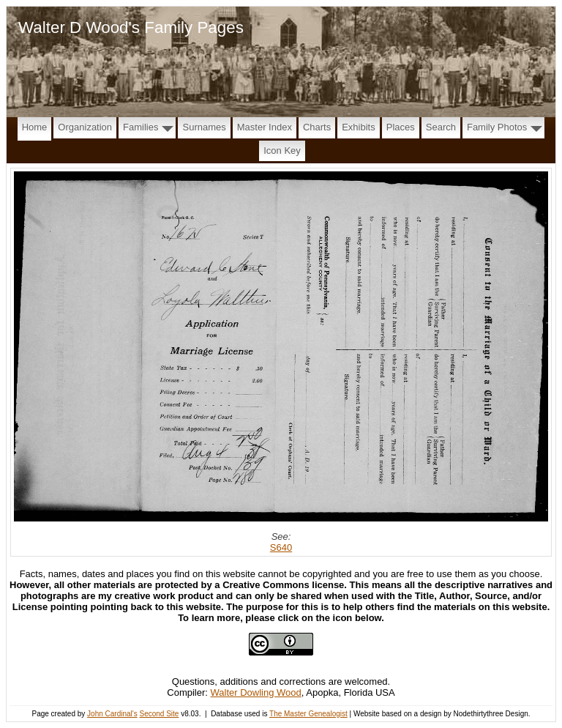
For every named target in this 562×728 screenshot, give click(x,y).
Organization (85, 127)
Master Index (265, 127)
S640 (281, 547)
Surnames (204, 127)
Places (401, 127)
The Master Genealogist (308, 714)
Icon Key (282, 151)
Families (140, 127)
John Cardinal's (112, 714)
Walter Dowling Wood (256, 692)
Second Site (159, 714)
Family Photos (497, 127)
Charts (317, 127)
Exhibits (359, 127)
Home (35, 127)
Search (441, 127)
